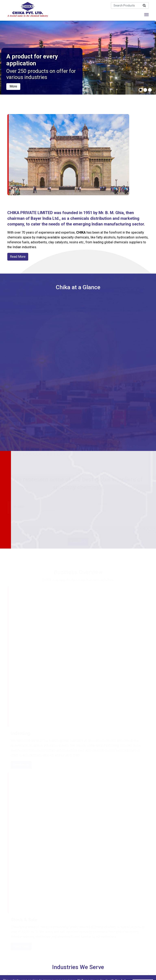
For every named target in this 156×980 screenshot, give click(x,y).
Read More (18, 257)
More (13, 86)
